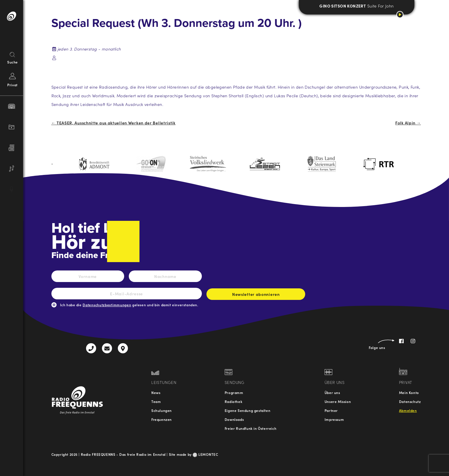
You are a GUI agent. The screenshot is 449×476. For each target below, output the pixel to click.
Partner (331, 410)
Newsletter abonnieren (256, 296)
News (156, 392)
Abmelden (408, 410)
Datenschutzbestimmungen (107, 305)
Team (156, 401)
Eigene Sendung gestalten (247, 410)
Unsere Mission (338, 401)
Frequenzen (162, 419)
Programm (234, 392)
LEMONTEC (205, 454)
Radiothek (233, 401)
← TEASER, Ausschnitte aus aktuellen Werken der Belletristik (113, 123)
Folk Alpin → (408, 123)
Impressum (334, 419)
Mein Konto (409, 392)
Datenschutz (410, 401)
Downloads (234, 419)
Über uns (332, 392)
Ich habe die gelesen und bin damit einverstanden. (129, 305)
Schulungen (162, 410)
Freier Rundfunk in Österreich (250, 428)
